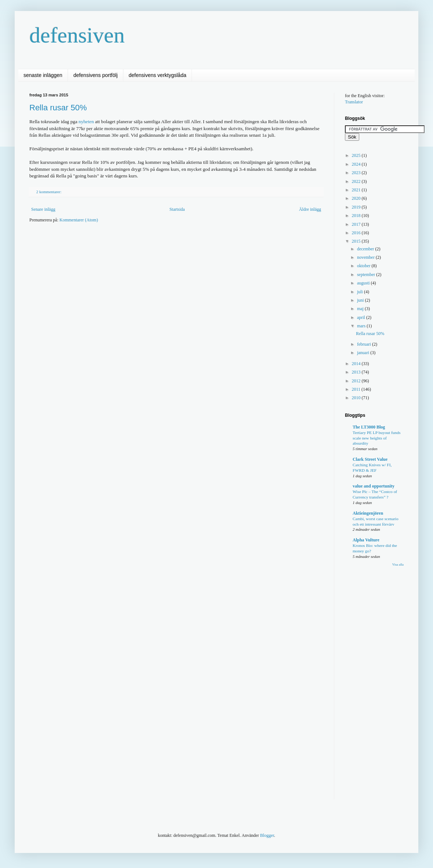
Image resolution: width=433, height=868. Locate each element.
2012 (357, 381)
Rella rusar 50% (58, 108)
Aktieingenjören (368, 513)
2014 (357, 364)
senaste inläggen (43, 75)
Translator (354, 102)
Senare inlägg (43, 209)
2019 (357, 207)
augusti (364, 283)
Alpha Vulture (366, 540)
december (366, 249)
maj (361, 309)
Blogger (267, 835)
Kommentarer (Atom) (79, 220)
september (367, 275)
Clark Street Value (370, 459)
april (362, 317)
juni (361, 300)
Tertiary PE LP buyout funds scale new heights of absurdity (376, 438)
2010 (357, 398)
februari (365, 344)
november (366, 257)
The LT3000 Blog (369, 427)
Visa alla (398, 564)
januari (364, 353)
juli (361, 292)
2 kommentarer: (49, 192)
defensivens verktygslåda (158, 75)
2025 (357, 155)
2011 (357, 389)
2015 (357, 241)
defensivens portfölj (96, 75)
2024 (357, 164)
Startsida (177, 209)
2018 (357, 216)
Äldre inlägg (310, 209)
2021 (357, 190)
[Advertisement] (156, 286)
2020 (357, 198)
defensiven (77, 35)
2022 (357, 181)
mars (362, 326)
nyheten (86, 122)
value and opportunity (374, 486)
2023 (357, 173)
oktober (364, 266)
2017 (357, 224)
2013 (357, 372)
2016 (357, 233)
